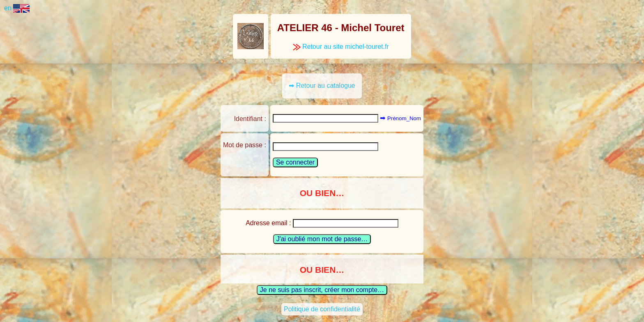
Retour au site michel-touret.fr (341, 47)
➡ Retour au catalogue (322, 86)
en (17, 8)
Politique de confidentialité (322, 309)
